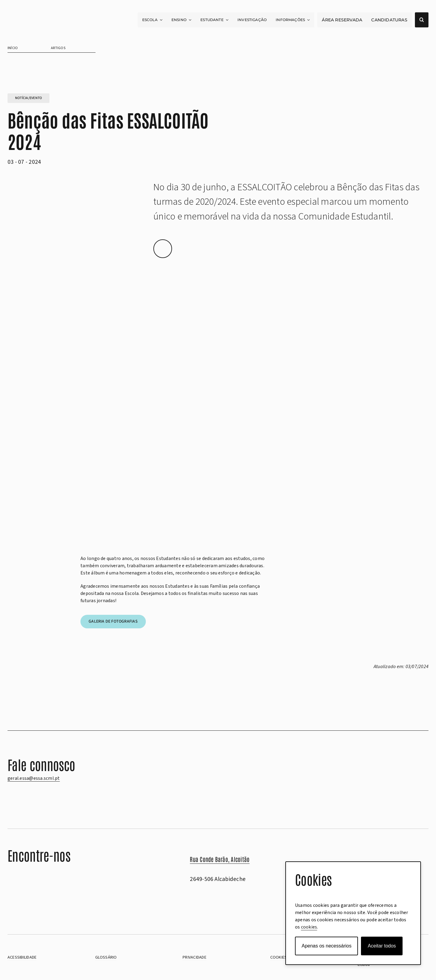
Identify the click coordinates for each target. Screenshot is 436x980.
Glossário (106, 957)
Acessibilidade (22, 957)
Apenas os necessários (326, 946)
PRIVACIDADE (194, 957)
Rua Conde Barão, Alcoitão (220, 859)
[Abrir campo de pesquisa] (422, 20)
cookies (309, 927)
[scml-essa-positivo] (38, 21)
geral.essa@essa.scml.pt (34, 778)
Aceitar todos (382, 946)
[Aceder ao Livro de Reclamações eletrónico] (29, 904)
